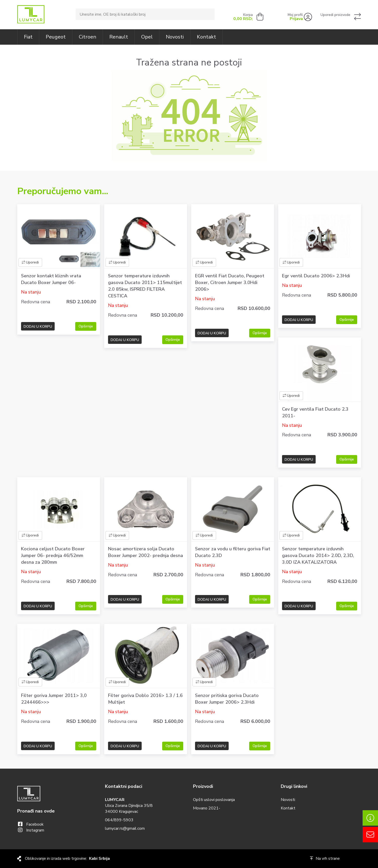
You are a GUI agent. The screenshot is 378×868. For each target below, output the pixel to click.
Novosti (175, 37)
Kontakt (206, 37)
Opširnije (86, 326)
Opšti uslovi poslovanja (214, 800)
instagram (35, 830)
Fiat (28, 37)
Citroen (88, 37)
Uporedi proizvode (335, 15)
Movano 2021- (207, 808)
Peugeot (56, 37)
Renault (119, 37)
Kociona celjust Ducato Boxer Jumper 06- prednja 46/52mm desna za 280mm (53, 555)
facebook (35, 824)
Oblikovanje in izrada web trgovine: (67, 858)
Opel (147, 37)
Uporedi (30, 262)
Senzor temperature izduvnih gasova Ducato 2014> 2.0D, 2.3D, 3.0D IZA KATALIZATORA (318, 555)
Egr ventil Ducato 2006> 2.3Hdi (316, 276)
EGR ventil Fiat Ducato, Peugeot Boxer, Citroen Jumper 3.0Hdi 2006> (230, 282)
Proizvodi (203, 786)
